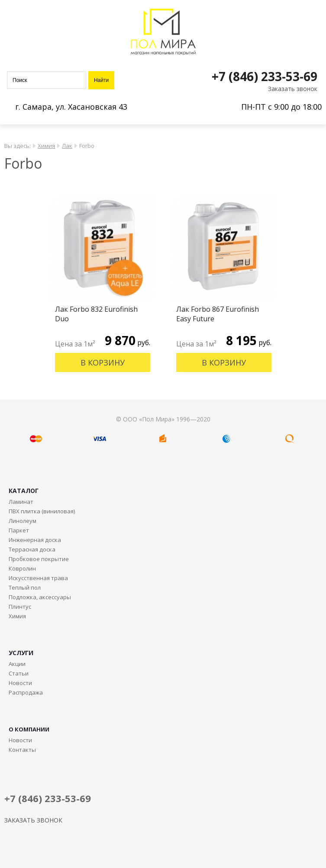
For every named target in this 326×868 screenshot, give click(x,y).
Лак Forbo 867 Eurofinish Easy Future (218, 314)
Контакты (22, 750)
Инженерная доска (35, 540)
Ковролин (22, 568)
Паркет (19, 530)
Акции (17, 664)
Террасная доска (32, 549)
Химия (46, 146)
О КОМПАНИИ (29, 729)
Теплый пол (25, 587)
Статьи (19, 673)
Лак (67, 146)
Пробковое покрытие (39, 559)
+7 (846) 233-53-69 (265, 76)
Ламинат (21, 502)
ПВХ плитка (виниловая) (42, 511)
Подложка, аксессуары (40, 597)
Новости (20, 683)
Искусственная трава (38, 578)
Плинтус (20, 607)
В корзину (103, 362)
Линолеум (23, 521)
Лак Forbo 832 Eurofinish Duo (96, 314)
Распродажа (26, 692)
